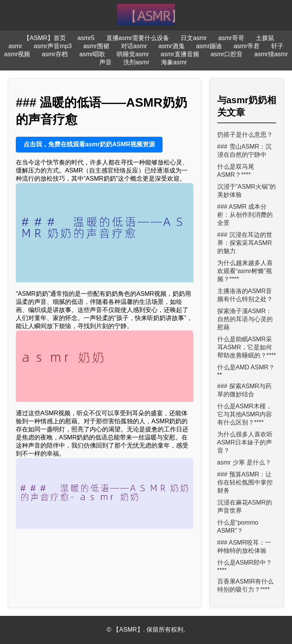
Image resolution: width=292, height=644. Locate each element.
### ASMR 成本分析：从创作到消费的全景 (245, 215)
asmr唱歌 (92, 54)
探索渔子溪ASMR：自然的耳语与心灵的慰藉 (245, 319)
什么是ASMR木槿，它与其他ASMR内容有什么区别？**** (245, 414)
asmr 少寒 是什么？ (244, 462)
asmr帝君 (247, 46)
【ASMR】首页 (45, 38)
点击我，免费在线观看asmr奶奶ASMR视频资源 (89, 144)
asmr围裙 (96, 46)
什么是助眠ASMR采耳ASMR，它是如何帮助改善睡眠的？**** (247, 347)
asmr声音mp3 (53, 46)
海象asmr (174, 62)
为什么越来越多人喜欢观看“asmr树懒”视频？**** (245, 271)
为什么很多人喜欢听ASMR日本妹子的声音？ (245, 442)
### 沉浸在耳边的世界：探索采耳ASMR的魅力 (245, 243)
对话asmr (134, 46)
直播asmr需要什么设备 (138, 38)
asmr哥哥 (232, 38)
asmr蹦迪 (209, 46)
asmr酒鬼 (171, 46)
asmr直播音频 (180, 54)
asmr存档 (55, 54)
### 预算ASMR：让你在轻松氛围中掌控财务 (245, 482)
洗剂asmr (136, 62)
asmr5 (86, 38)
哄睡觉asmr (133, 54)
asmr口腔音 (227, 54)
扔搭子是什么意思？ (245, 135)
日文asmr (194, 38)
